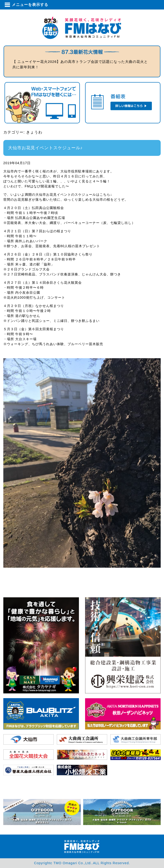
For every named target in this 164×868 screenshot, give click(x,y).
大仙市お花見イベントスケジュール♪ (45, 148)
